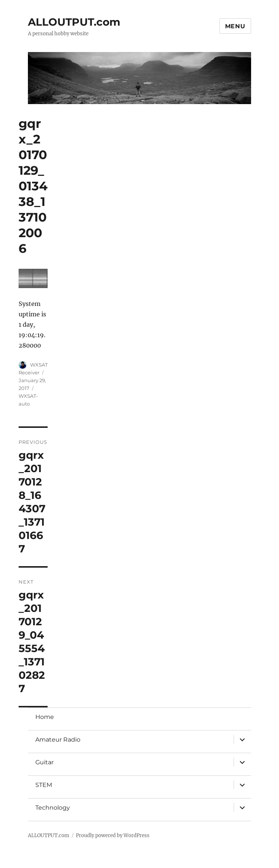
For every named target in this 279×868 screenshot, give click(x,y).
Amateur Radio (58, 740)
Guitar (44, 762)
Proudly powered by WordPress (113, 835)
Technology (53, 808)
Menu (235, 26)
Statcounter (18, 863)
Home (45, 717)
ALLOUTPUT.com (74, 22)
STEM (44, 785)
